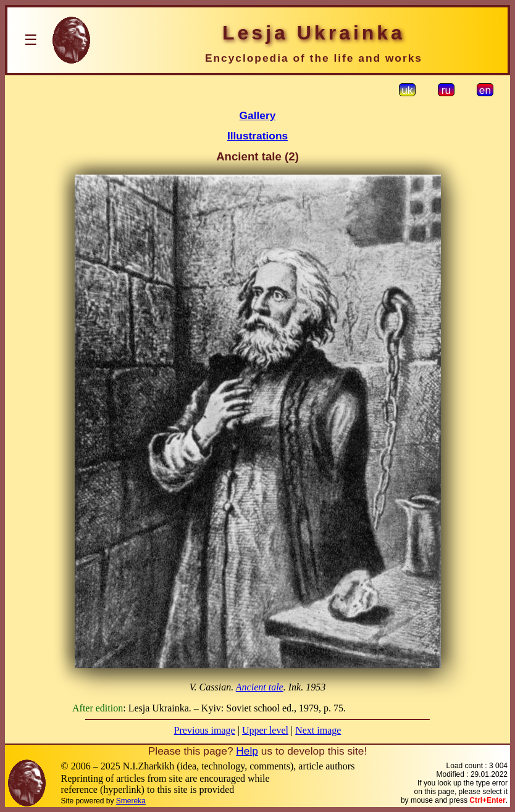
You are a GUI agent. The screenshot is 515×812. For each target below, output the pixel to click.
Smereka (131, 801)
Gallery (258, 115)
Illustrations (257, 136)
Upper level (265, 730)
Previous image (205, 730)
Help (247, 751)
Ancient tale (260, 687)
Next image (318, 730)
